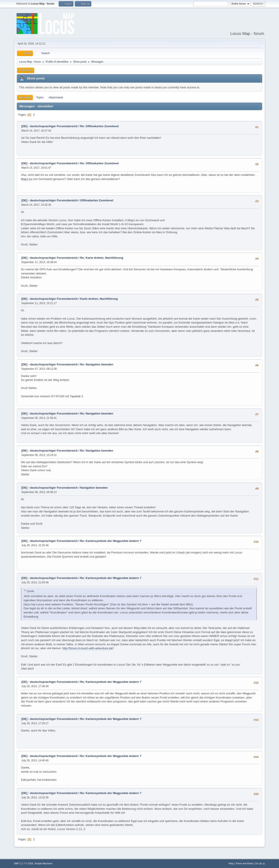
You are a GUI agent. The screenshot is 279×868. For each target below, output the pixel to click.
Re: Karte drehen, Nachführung (102, 258)
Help (231, 863)
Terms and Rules (244, 863)
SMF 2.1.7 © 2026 (24, 863)
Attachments (56, 98)
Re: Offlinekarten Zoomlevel (100, 126)
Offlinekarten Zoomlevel (97, 200)
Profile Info (26, 70)
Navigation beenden (94, 488)
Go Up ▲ (260, 863)
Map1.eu (27, 179)
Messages (25, 98)
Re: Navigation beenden (97, 364)
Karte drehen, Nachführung (99, 299)
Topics (40, 98)
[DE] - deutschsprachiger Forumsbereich (49, 126)
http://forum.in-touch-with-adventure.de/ (88, 648)
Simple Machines (43, 863)
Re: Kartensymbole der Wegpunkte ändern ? (111, 541)
